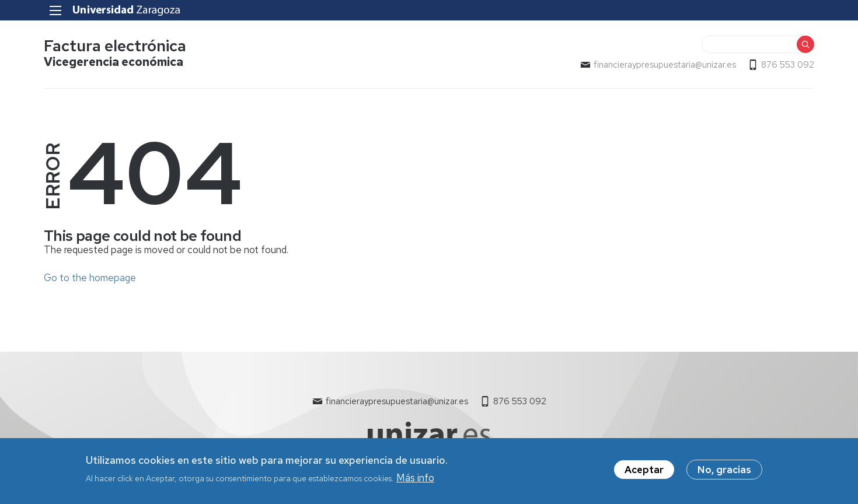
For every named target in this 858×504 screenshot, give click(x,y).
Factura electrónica (115, 46)
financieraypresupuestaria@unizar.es (665, 65)
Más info (415, 481)
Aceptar (644, 473)
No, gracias (724, 473)
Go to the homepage (90, 278)
